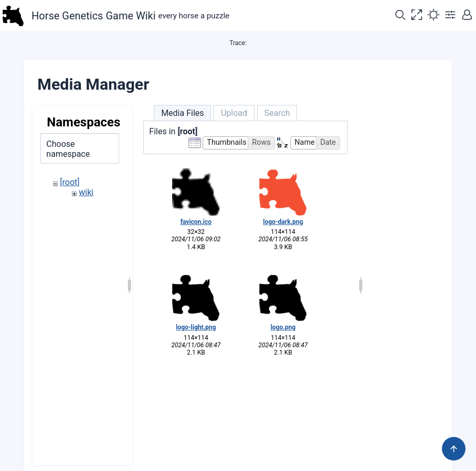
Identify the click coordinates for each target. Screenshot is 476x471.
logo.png (283, 327)
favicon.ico (196, 222)
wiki (86, 192)
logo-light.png (196, 327)
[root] (70, 182)
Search (277, 113)
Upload (234, 113)
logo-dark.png (283, 222)
